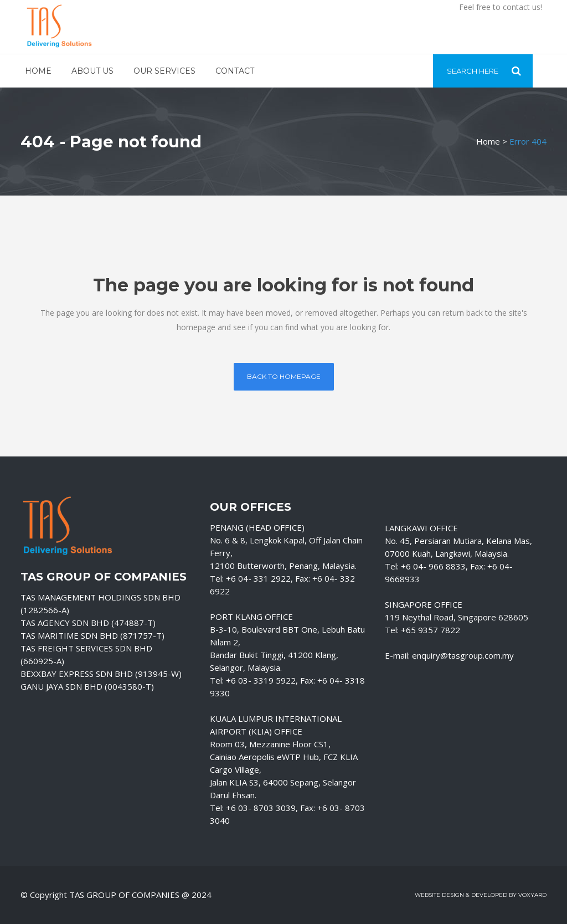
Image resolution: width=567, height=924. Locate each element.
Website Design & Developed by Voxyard (481, 895)
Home (488, 141)
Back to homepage (284, 376)
